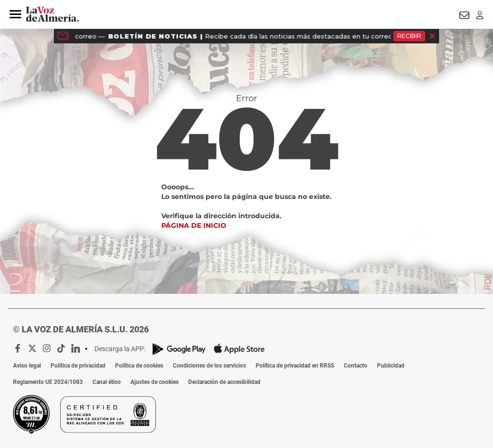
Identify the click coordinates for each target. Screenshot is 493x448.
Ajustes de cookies (155, 382)
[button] (15, 14)
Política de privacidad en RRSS (295, 366)
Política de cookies (139, 366)
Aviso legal (27, 366)
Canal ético (107, 382)
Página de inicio (194, 225)
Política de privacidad (78, 366)
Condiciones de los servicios (209, 366)
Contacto (356, 366)
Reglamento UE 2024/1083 (48, 382)
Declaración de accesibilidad (224, 382)
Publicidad (391, 366)
